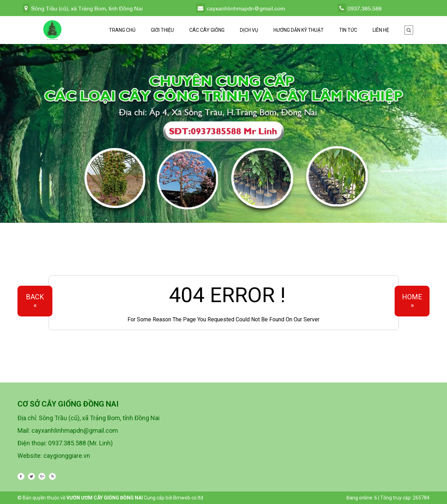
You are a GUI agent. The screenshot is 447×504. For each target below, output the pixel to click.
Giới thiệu (162, 30)
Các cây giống (207, 30)
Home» (412, 301)
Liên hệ (381, 30)
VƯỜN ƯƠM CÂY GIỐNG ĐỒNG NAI (105, 498)
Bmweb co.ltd (188, 498)
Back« (35, 301)
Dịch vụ (249, 30)
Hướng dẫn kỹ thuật (299, 30)
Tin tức (348, 30)
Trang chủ (122, 30)
